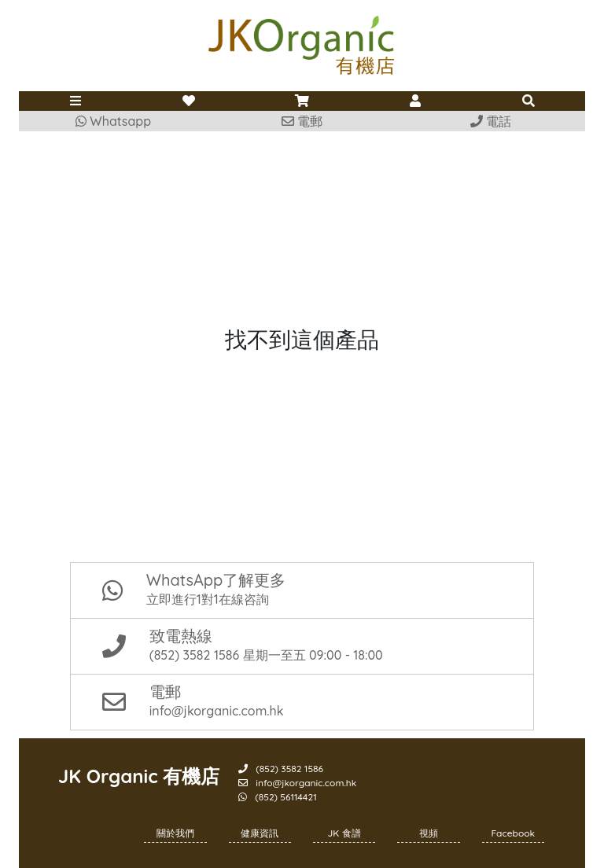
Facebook (514, 833)
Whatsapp (113, 121)
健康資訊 (260, 833)
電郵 (302, 121)
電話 (491, 121)
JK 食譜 (344, 833)
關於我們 (175, 833)
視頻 (429, 833)
